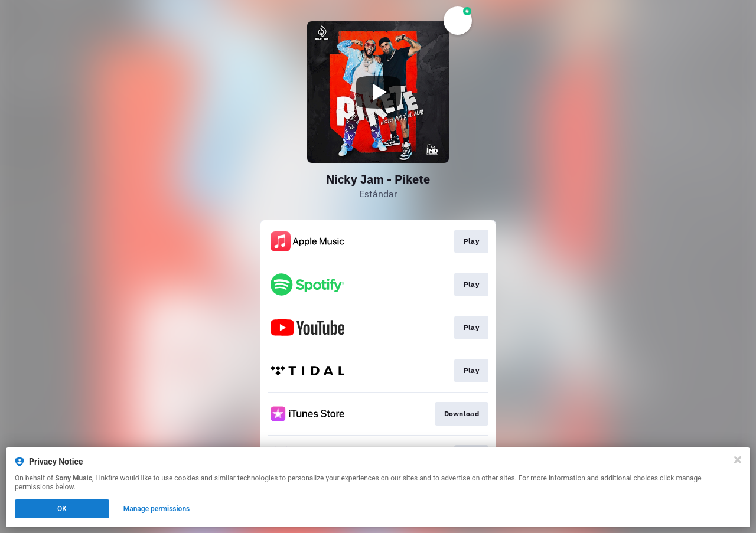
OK (62, 509)
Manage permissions (157, 509)
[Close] (738, 460)
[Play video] (378, 92)
